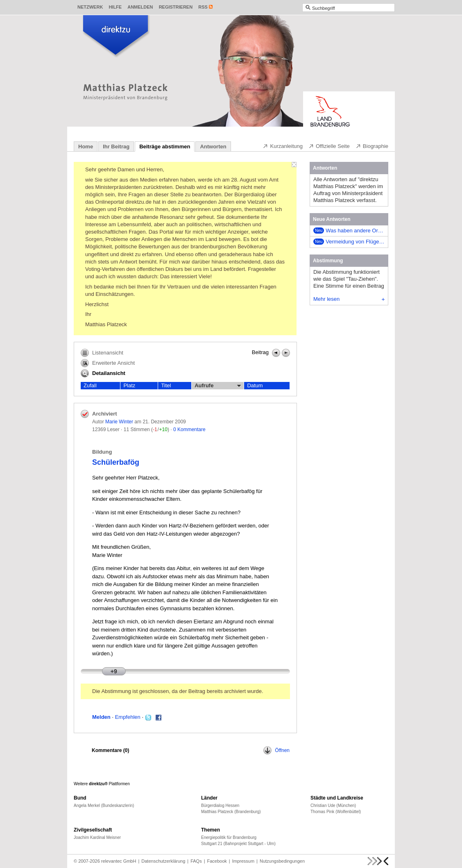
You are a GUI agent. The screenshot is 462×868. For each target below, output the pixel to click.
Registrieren (176, 7)
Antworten (213, 147)
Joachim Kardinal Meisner (97, 837)
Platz (129, 385)
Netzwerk (90, 7)
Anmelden (140, 7)
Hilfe (115, 7)
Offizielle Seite (329, 146)
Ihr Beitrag (116, 147)
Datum (255, 385)
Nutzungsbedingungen (282, 861)
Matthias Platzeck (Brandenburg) (231, 812)
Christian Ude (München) (333, 806)
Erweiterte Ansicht (108, 363)
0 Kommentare (189, 429)
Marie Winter (119, 422)
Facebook (217, 861)
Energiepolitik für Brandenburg (229, 837)
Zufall (90, 385)
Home (86, 147)
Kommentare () (110, 750)
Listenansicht (102, 353)
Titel (166, 385)
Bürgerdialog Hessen (220, 806)
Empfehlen (128, 717)
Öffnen (276, 750)
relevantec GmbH (119, 861)
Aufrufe (218, 386)
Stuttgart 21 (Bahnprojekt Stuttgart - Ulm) (238, 844)
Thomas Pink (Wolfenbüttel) (336, 812)
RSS (203, 7)
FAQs (196, 861)
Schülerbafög (116, 462)
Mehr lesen (349, 299)
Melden (101, 717)
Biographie (372, 146)
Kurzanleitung (283, 146)
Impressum (243, 861)
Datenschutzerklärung (163, 861)
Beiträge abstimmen (165, 147)
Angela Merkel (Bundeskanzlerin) (104, 806)
